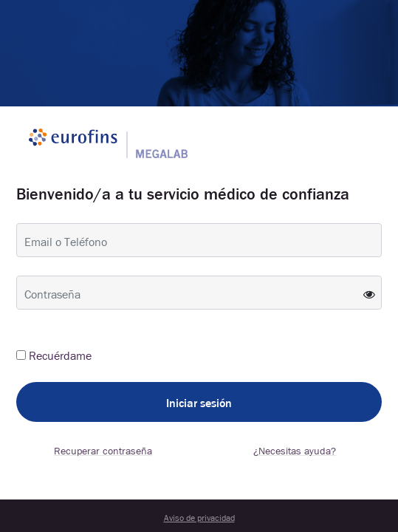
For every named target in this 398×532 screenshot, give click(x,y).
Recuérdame (60, 355)
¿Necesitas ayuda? (295, 450)
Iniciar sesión (199, 402)
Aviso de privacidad (199, 517)
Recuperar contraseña (103, 450)
